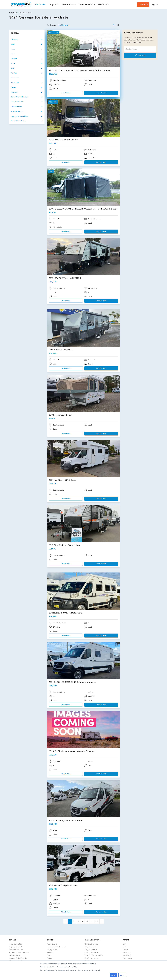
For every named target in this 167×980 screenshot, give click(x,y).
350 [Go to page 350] (97, 921)
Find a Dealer (52, 944)
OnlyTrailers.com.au (92, 958)
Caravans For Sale (16, 944)
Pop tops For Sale (16, 947)
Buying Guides (52, 950)
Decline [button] (122, 975)
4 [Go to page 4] (83, 921)
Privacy (125, 950)
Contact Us (127, 953)
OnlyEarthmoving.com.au (94, 955)
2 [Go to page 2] (74, 921)
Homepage (13, 13)
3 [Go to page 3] (78, 921)
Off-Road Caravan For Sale (19, 953)
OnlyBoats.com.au (91, 944)
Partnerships (127, 958)
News (49, 955)
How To (50, 953)
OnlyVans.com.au (91, 947)
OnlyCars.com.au (91, 950)
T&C (124, 947)
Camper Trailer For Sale (18, 958)
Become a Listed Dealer (56, 947)
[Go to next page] (102, 921)
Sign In (155, 5)
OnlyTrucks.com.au (91, 953)
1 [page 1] (70, 921)
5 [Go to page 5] (87, 921)
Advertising (127, 955)
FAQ (124, 944)
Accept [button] (113, 975)
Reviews (50, 958)
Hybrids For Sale (15, 955)
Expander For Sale (16, 950)
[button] (27, 39)
